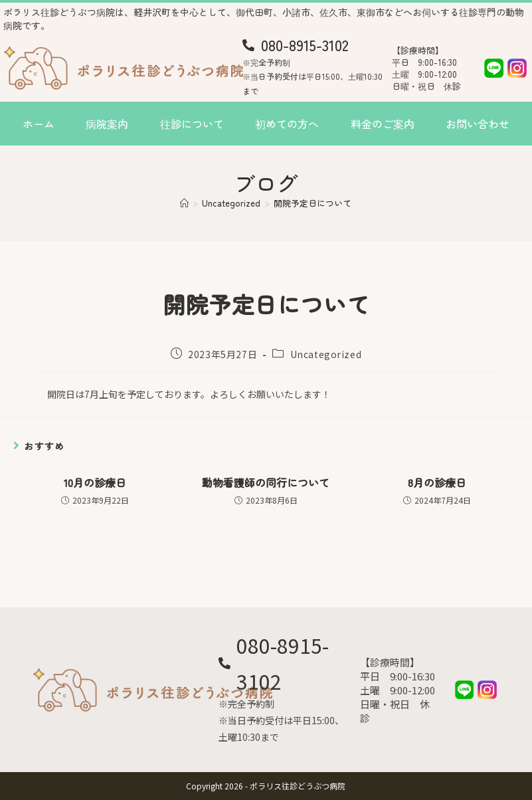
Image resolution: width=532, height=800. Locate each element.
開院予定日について (312, 203)
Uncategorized (326, 354)
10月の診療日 (95, 482)
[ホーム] (184, 203)
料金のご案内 (383, 124)
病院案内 (107, 124)
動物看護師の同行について (266, 482)
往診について (192, 124)
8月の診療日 (437, 482)
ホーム (39, 124)
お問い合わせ (478, 124)
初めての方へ (287, 124)
